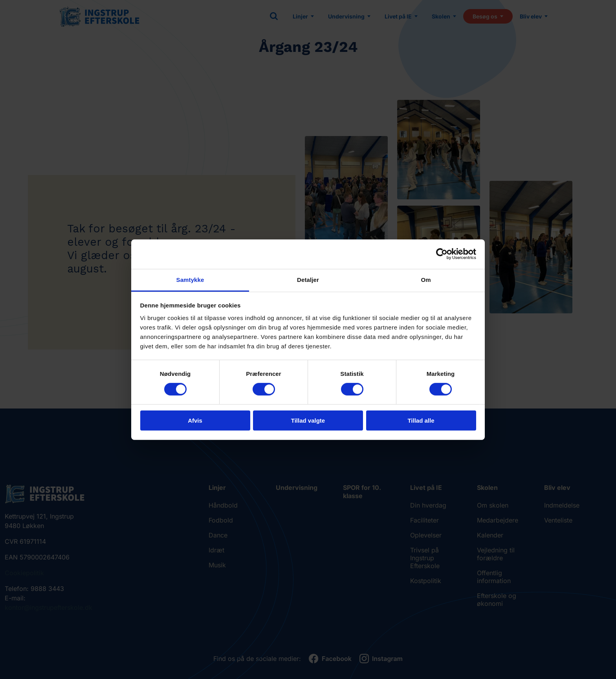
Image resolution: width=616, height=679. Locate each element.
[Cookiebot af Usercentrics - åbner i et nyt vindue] (442, 254)
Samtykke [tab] (190, 279)
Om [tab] (426, 279)
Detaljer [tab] (308, 279)
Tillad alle (421, 420)
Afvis (195, 420)
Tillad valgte (308, 420)
